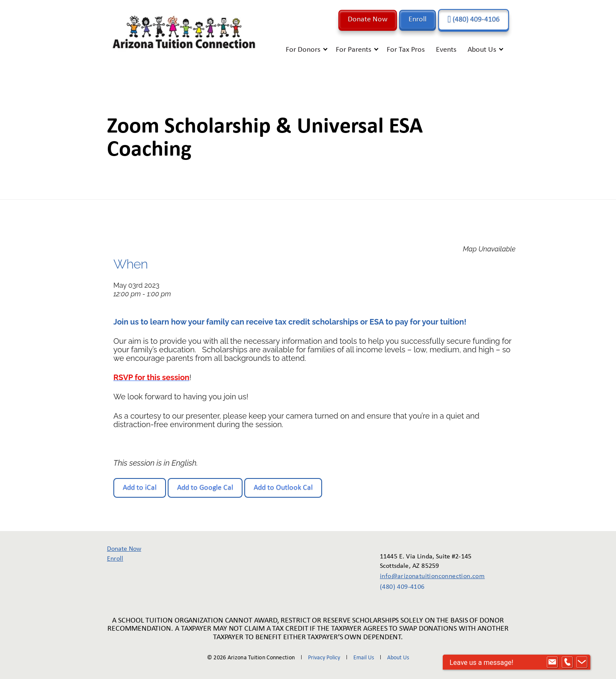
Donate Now (368, 19)
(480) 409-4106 (474, 20)
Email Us (364, 658)
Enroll (418, 19)
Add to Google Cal (205, 488)
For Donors (303, 50)
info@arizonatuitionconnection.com (426, 576)
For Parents (354, 50)
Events (446, 50)
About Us (482, 50)
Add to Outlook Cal (283, 488)
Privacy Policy (324, 658)
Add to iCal (140, 488)
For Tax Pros (406, 50)
